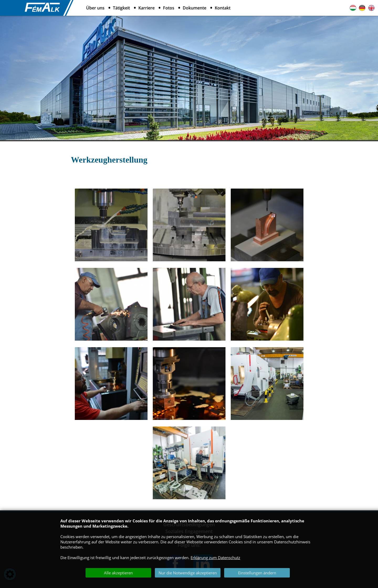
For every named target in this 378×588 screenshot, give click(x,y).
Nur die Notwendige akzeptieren (188, 573)
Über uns (95, 8)
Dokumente (195, 8)
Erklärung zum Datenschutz (215, 558)
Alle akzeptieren (118, 573)
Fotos (169, 8)
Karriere (146, 8)
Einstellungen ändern (257, 573)
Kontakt (223, 8)
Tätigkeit (121, 8)
